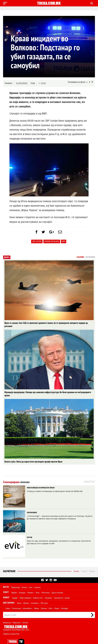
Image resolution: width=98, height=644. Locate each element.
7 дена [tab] (84, 565)
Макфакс (9, 83)
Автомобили (27, 602)
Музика (26, 597)
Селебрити (35, 597)
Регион (24, 581)
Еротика (44, 602)
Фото (51, 602)
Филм (19, 597)
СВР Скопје (37, 242)
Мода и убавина (25, 592)
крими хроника (52, 242)
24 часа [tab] (76, 565)
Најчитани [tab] (90, 257)
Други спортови (57, 586)
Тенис (38, 586)
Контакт (25, 616)
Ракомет (30, 586)
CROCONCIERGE (32, 506)
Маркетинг (17, 616)
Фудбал (14, 586)
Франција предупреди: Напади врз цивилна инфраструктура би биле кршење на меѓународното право (48, 389)
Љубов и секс (38, 592)
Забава (36, 602)
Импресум (7, 616)
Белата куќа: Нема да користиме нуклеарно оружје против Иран (32, 455)
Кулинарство (59, 592)
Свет (31, 581)
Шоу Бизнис (9, 597)
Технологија (16, 602)
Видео (57, 602)
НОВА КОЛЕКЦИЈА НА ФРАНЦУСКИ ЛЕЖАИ (41, 482)
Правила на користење (11, 628)
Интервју (65, 602)
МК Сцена (44, 597)
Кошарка (22, 586)
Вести (6, 581)
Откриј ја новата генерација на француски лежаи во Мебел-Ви (55, 485)
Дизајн (67, 592)
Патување (48, 592)
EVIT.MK (30, 531)
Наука (8, 602)
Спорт (6, 586)
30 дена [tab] (92, 565)
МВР (64, 242)
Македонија (15, 581)
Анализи (38, 581)
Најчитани (9, 565)
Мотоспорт (46, 586)
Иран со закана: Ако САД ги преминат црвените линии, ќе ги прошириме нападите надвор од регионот (48, 323)
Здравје (15, 592)
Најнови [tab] (80, 257)
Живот (6, 591)
